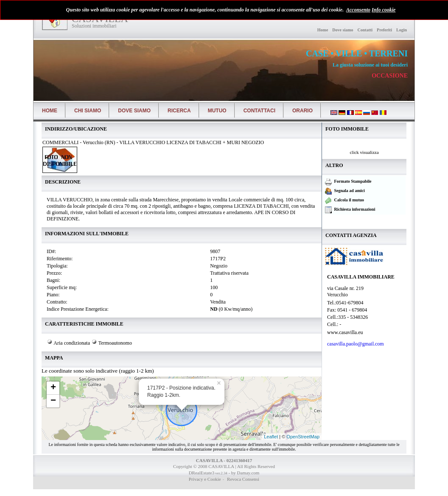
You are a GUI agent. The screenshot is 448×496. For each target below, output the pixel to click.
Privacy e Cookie (205, 479)
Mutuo (217, 111)
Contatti (365, 30)
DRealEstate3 (202, 473)
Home (323, 30)
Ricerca (179, 111)
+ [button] (53, 388)
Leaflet (271, 437)
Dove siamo (343, 30)
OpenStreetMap (303, 437)
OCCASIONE (390, 76)
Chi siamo (88, 111)
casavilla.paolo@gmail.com (356, 344)
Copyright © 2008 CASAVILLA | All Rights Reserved (224, 466)
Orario (302, 111)
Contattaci (259, 111)
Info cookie (384, 10)
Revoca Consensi (242, 479)
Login (402, 30)
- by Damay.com (244, 473)
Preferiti (384, 30)
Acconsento (358, 10)
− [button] (53, 401)
